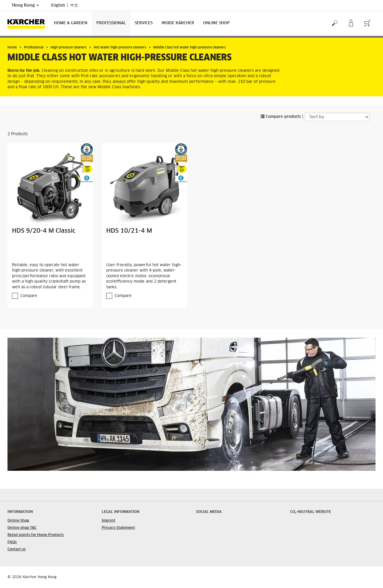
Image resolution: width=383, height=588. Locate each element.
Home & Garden (71, 23)
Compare (29, 296)
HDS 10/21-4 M (129, 231)
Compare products (281, 117)
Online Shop (216, 23)
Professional (111, 23)
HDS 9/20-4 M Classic (44, 231)
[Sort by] (337, 117)
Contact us (17, 549)
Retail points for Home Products (36, 535)
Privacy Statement (118, 528)
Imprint (108, 521)
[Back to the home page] (28, 23)
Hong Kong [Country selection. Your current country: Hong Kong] (25, 5)
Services (144, 23)
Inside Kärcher (178, 23)
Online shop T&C (22, 528)
